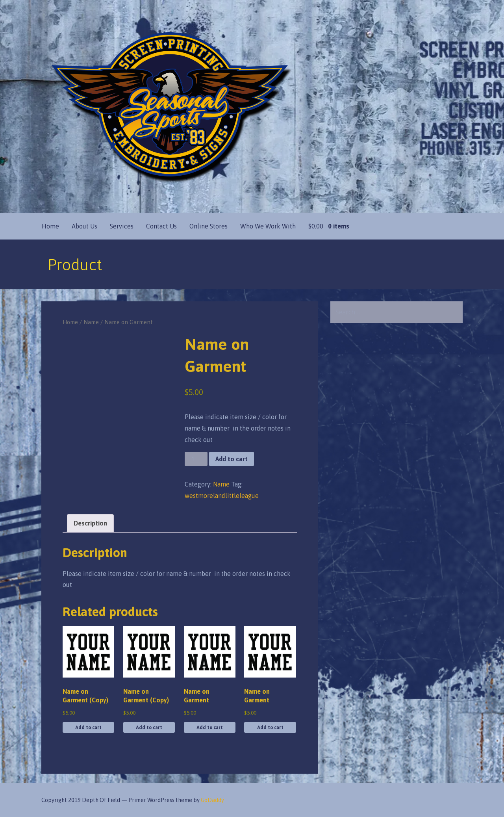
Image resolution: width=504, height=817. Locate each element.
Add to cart (232, 459)
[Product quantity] (196, 459)
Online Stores (208, 226)
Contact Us (161, 226)
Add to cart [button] (88, 728)
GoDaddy (212, 800)
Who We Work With (268, 226)
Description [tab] (90, 523)
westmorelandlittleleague (222, 496)
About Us (84, 226)
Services (122, 226)
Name (91, 322)
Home (50, 226)
